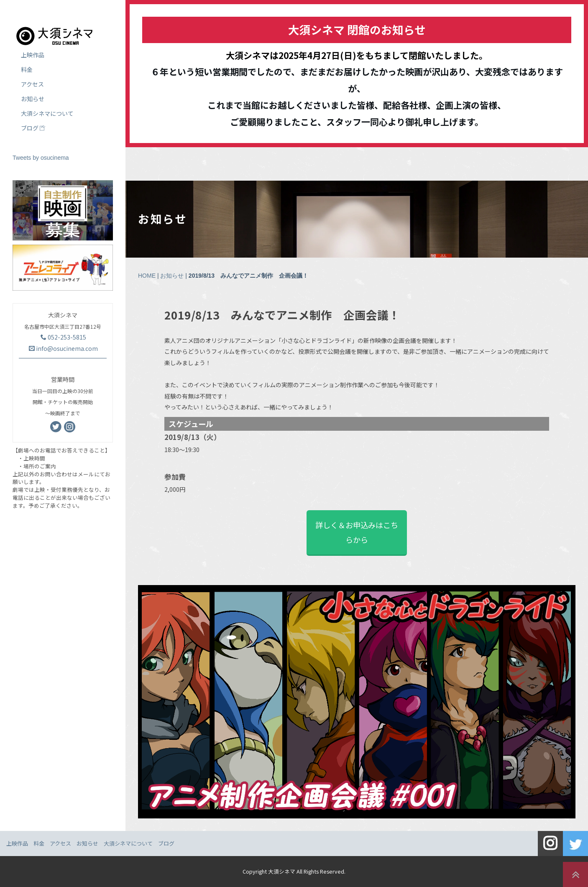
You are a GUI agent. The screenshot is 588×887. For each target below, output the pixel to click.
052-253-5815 (63, 337)
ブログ (33, 128)
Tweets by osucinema (41, 158)
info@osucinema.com (63, 348)
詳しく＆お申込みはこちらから (357, 532)
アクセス (32, 84)
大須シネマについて (47, 113)
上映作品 (33, 55)
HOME (147, 276)
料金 (27, 69)
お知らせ (172, 276)
